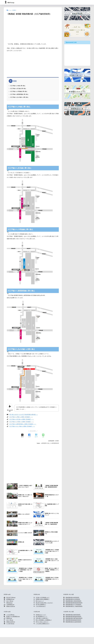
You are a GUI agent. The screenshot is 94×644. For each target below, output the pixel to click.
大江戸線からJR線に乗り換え (18, 86)
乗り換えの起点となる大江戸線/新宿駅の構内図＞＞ (24, 415)
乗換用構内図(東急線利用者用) (73, 616)
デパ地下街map (10, 624)
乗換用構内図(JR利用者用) (72, 598)
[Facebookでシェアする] (29, 436)
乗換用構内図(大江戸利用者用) (73, 605)
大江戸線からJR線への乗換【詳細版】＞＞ (21, 417)
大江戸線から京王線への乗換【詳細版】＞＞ (21, 419)
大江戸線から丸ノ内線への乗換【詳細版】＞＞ (22, 426)
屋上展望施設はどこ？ (41, 616)
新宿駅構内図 (55, 443)
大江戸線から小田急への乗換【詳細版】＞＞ (21, 422)
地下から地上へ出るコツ (42, 622)
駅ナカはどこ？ (40, 601)
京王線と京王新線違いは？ (43, 598)
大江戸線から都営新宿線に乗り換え (19, 94)
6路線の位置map (11, 606)
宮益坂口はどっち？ (41, 615)
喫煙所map (9, 618)
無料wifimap (9, 603)
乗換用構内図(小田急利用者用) (73, 601)
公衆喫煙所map (10, 605)
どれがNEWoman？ (41, 606)
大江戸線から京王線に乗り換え (18, 89)
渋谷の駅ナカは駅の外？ (42, 618)
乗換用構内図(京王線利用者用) (73, 622)
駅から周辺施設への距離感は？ (44, 620)
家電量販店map (10, 599)
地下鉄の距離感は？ (41, 605)
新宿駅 (57, 441)
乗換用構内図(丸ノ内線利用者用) (74, 606)
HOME (47, 631)
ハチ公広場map (10, 615)
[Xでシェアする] (22, 436)
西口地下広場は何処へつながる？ (44, 603)
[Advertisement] (33, 31)
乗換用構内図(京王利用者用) (73, 599)
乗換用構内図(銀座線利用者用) (73, 620)
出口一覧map (10, 601)
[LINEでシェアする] (43, 436)
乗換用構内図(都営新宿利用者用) (74, 603)
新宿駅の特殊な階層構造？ (43, 599)
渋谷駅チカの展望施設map (13, 616)
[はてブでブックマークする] (36, 436)
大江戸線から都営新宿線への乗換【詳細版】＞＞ (23, 424)
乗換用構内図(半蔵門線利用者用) (74, 618)
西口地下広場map (11, 598)
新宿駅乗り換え (46, 443)
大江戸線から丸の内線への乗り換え (19, 97)
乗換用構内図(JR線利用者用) (73, 615)
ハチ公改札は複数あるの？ (43, 624)
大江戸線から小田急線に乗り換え (19, 91)
